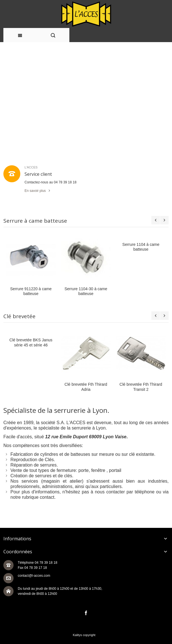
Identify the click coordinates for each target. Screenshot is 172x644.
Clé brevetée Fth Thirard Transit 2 (141, 387)
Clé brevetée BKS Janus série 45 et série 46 (31, 342)
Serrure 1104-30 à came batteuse (86, 291)
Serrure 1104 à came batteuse (141, 247)
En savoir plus (35, 191)
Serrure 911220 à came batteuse (31, 291)
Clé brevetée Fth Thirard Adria (86, 387)
